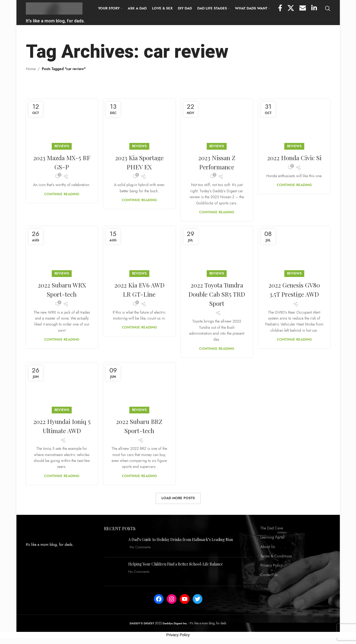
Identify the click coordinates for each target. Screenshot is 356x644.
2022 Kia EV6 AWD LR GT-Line (139, 290)
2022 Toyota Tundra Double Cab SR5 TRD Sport (217, 294)
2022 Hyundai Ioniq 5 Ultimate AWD (62, 426)
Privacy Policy (272, 566)
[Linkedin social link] (314, 9)
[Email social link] (303, 9)
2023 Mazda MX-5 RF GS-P (62, 163)
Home (31, 69)
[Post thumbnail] (114, 546)
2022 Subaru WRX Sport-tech (62, 290)
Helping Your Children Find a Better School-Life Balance (176, 565)
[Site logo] (54, 8)
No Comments (140, 548)
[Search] (328, 9)
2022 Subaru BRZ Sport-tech (139, 426)
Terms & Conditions (276, 557)
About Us (268, 547)
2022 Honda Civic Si (294, 158)
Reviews (62, 147)
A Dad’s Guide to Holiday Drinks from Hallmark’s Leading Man (181, 540)
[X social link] (291, 9)
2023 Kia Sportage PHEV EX (139, 163)
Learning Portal (272, 538)
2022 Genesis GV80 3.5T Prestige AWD (294, 290)
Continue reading (62, 195)
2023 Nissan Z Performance (217, 163)
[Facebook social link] (280, 9)
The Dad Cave (272, 529)
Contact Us (269, 575)
